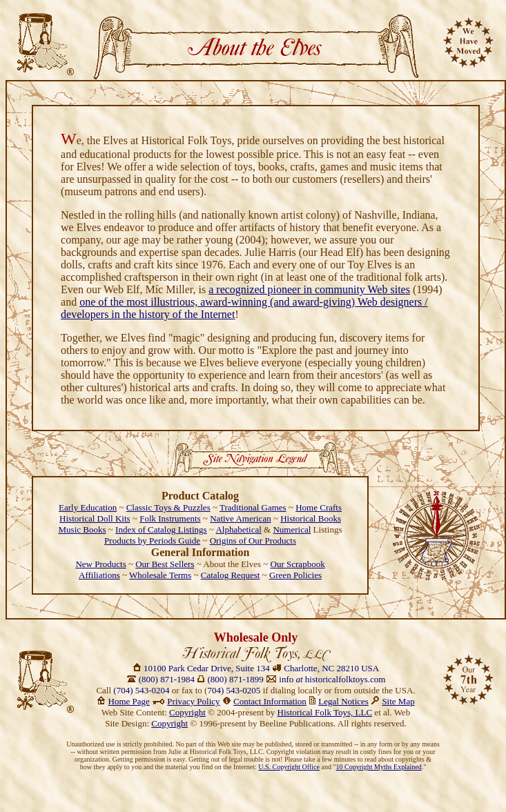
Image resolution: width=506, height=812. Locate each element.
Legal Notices (343, 701)
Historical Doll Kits (95, 518)
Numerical (292, 529)
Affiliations (99, 575)
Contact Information (270, 701)
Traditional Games (253, 507)
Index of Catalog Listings (161, 529)
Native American (240, 518)
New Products (100, 564)
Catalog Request (231, 575)
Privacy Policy (193, 701)
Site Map (398, 701)
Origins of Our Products (253, 541)
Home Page (129, 701)
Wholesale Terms (160, 575)
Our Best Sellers (165, 564)
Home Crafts (319, 507)
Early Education (88, 507)
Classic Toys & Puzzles (168, 507)
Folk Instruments (170, 518)
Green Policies (295, 575)
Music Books (82, 529)
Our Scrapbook (298, 564)
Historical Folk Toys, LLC (325, 712)
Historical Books (311, 518)
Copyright (187, 712)
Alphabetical (238, 529)
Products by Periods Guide (152, 541)
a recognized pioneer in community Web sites (309, 289)
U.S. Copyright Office (289, 767)
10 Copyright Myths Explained (379, 767)
